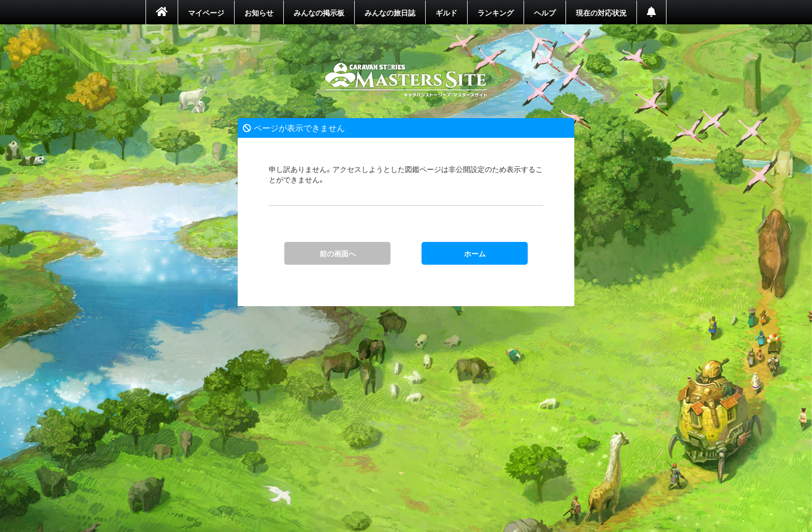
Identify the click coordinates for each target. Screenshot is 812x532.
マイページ (206, 12)
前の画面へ (338, 253)
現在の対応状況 (601, 12)
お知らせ (259, 12)
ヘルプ (545, 12)
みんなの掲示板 (319, 12)
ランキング (496, 12)
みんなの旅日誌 (390, 12)
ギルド (446, 12)
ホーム (406, 80)
